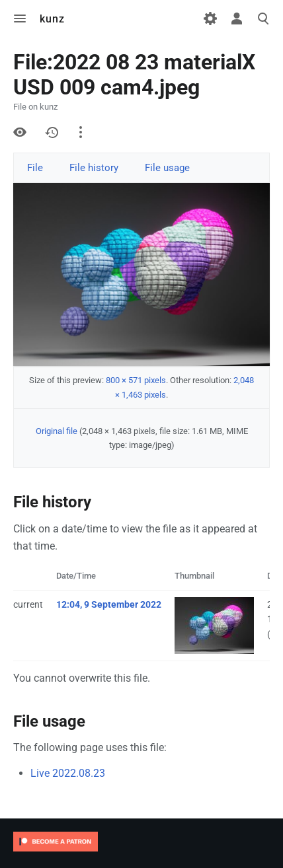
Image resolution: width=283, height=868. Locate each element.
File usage (167, 168)
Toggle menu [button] (20, 18)
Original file (57, 431)
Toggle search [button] (263, 18)
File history (94, 168)
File (35, 168)
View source (20, 132)
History (52, 132)
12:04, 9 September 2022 (109, 604)
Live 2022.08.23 (68, 773)
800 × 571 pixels (136, 380)
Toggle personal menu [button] (237, 18)
